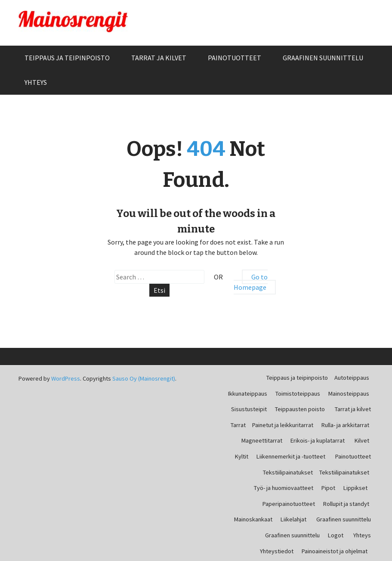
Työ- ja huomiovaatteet (284, 488)
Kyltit (242, 456)
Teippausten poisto (300, 409)
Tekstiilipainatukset (288, 472)
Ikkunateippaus (248, 394)
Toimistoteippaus (298, 394)
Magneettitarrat (262, 440)
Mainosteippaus (349, 394)
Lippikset (355, 488)
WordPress (66, 378)
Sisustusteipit (249, 409)
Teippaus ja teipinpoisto (67, 58)
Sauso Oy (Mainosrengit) (144, 378)
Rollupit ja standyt (346, 504)
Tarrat (238, 425)
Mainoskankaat (253, 519)
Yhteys (36, 82)
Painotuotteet (235, 58)
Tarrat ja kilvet (159, 58)
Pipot (328, 488)
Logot (336, 535)
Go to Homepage (251, 282)
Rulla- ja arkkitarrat (345, 425)
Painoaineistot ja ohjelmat (335, 551)
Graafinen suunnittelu (323, 58)
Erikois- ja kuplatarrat (318, 440)
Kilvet (362, 440)
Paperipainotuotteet (289, 504)
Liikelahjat (293, 519)
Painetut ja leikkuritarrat (283, 425)
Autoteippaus (352, 378)
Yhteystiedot (277, 551)
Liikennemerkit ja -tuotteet (291, 456)
